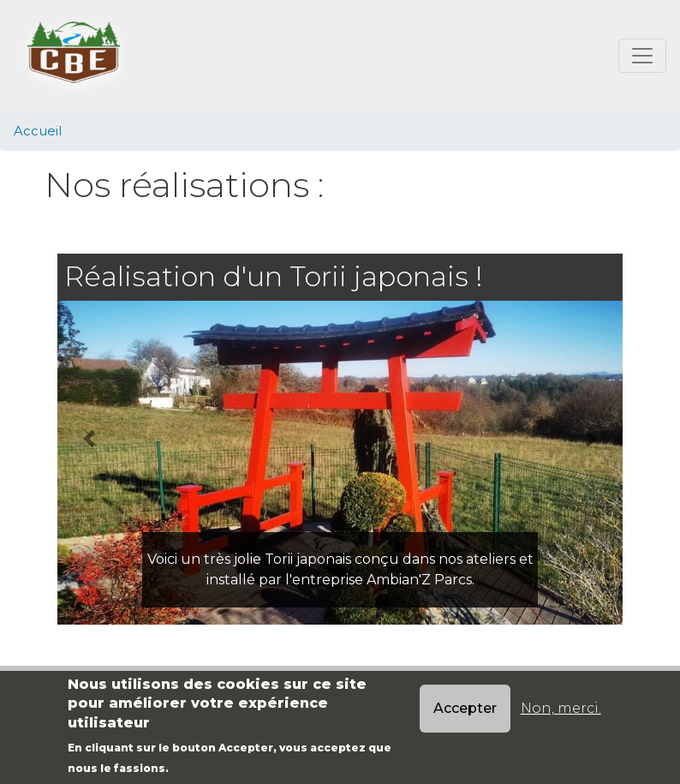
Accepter (465, 708)
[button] (89, 439)
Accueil (38, 131)
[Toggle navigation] (642, 56)
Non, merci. (561, 708)
